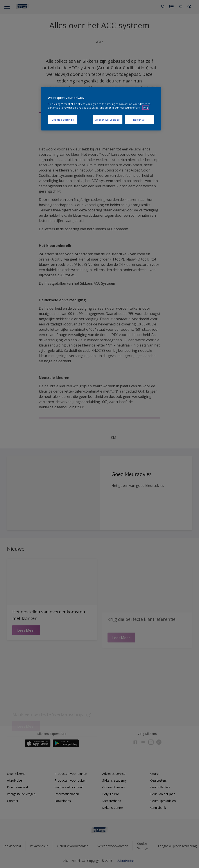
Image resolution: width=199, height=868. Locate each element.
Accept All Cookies (107, 120)
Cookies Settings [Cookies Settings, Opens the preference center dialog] (63, 120)
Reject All (139, 120)
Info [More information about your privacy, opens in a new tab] (146, 108)
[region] (101, 109)
